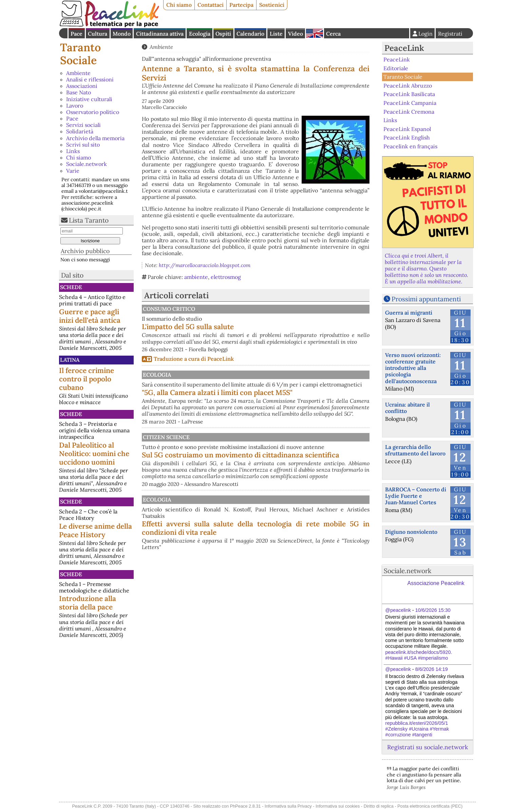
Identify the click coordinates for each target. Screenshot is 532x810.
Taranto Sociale (80, 54)
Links (73, 151)
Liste (276, 34)
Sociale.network (87, 164)
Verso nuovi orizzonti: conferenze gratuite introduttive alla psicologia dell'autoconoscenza (413, 368)
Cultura (98, 34)
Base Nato (79, 92)
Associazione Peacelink (436, 583)
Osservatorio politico (93, 112)
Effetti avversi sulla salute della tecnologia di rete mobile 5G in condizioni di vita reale (291, 576)
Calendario (250, 34)
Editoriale (396, 68)
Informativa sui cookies (338, 806)
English (315, 33)
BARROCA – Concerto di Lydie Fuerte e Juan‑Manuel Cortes (416, 496)
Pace (77, 34)
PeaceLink (404, 48)
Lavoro (75, 106)
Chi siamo (179, 5)
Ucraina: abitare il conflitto (407, 408)
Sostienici (272, 5)
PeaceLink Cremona (409, 111)
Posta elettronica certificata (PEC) (430, 806)
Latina (70, 360)
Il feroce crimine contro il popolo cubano (87, 379)
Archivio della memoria (95, 138)
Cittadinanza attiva (160, 34)
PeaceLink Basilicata (409, 94)
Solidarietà (80, 131)
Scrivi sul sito (83, 145)
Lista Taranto (89, 220)
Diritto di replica (379, 806)
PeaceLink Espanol (407, 129)
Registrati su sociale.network (427, 747)
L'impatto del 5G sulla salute (258, 327)
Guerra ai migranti (409, 313)
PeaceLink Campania (410, 103)
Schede (71, 287)
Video (296, 34)
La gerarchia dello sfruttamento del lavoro (415, 450)
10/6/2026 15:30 (433, 610)
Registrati (450, 34)
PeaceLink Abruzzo (408, 86)
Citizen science (236, 456)
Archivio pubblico (85, 251)
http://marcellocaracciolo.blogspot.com (205, 265)
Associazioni (82, 86)
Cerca (333, 34)
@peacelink (398, 610)
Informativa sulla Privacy (288, 806)
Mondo (122, 34)
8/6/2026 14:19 (432, 669)
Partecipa (241, 5)
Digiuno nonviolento (411, 532)
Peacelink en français (410, 146)
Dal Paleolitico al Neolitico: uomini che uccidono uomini (94, 454)
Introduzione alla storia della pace (88, 603)
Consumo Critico (239, 309)
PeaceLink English (407, 137)
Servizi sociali (83, 125)
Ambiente (78, 73)
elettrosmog (226, 277)
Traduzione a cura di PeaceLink (194, 365)
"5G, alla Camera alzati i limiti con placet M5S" (288, 405)
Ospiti (223, 34)
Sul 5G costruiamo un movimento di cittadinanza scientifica (291, 485)
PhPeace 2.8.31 (245, 806)
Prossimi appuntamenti (426, 299)
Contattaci (211, 5)
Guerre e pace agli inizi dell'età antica (90, 316)
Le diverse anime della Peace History (96, 530)
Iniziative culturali (89, 99)
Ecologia (200, 34)
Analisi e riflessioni (90, 79)
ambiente (196, 277)
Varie (73, 171)
